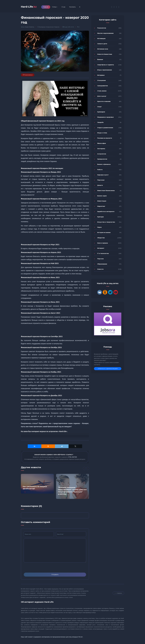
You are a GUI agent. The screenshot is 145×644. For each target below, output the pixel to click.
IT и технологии (103, 254)
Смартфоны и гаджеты (106, 66)
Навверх (118, 594)
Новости (57, 28)
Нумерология (102, 160)
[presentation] (38, 568)
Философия (102, 144)
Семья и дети (102, 45)
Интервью (101, 76)
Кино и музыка (103, 244)
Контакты (75, 7)
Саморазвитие (103, 87)
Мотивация (101, 39)
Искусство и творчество (106, 223)
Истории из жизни (104, 233)
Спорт (99, 108)
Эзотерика (42, 28)
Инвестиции (102, 202)
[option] (37, 485)
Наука (99, 228)
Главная (49, 7)
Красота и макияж (104, 102)
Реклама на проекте (105, 139)
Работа (100, 170)
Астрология (50, 28)
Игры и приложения (105, 71)
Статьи (57, 7)
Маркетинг (101, 207)
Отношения (101, 81)
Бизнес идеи (102, 197)
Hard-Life (30, 7)
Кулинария (101, 113)
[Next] (88, 469)
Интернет (101, 249)
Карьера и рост (103, 176)
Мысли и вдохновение (105, 34)
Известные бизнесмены (106, 191)
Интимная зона (103, 50)
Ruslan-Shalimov (30, 28)
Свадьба (100, 123)
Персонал (101, 181)
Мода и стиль (102, 134)
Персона (100, 260)
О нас (66, 7)
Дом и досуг (102, 97)
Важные (100, 60)
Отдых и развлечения (105, 128)
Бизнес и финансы (104, 165)
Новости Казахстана (105, 55)
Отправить (55, 575)
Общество (101, 239)
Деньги (100, 186)
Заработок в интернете (106, 212)
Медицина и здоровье (105, 118)
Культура (100, 218)
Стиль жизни (102, 92)
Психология (102, 29)
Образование (102, 265)
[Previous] (84, 469)
